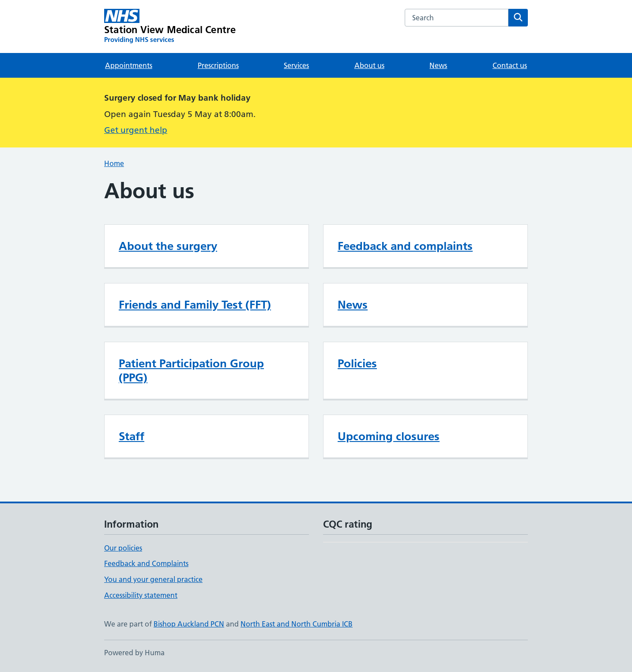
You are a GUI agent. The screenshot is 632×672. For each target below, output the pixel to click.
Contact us (510, 65)
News (438, 65)
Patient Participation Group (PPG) (191, 370)
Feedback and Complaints (146, 563)
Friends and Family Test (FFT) (195, 305)
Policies (357, 363)
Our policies (123, 548)
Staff (132, 436)
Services (296, 65)
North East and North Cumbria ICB (297, 624)
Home (114, 163)
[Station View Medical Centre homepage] (170, 26)
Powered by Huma (134, 653)
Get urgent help (136, 130)
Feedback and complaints (405, 246)
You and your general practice (153, 579)
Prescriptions (218, 65)
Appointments (129, 65)
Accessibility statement (141, 595)
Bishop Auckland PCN (189, 624)
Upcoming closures (389, 436)
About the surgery (168, 246)
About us (369, 65)
